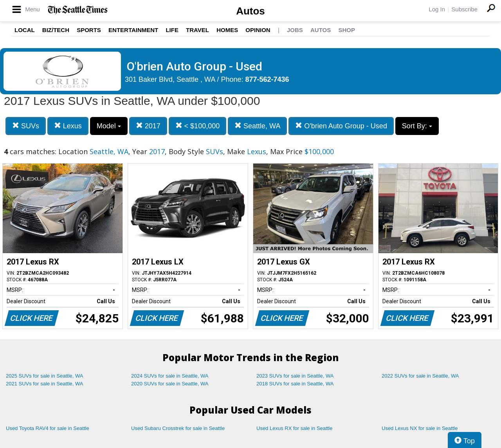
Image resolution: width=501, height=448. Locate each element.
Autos (250, 11)
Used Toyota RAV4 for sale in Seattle (48, 428)
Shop (347, 30)
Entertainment (133, 30)
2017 (148, 126)
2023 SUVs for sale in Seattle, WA (295, 376)
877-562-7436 (267, 79)
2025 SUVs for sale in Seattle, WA (45, 376)
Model (109, 126)
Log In (437, 9)
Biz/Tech (56, 30)
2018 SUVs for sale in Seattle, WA (295, 384)
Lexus (68, 126)
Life (172, 30)
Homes (227, 30)
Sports (89, 30)
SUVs (26, 126)
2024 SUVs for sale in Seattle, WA (170, 376)
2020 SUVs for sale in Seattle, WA (170, 384)
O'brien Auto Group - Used (341, 126)
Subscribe (464, 9)
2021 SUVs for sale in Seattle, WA (45, 384)
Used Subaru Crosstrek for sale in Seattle (178, 428)
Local (25, 30)
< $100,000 (198, 126)
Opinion (258, 30)
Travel (197, 30)
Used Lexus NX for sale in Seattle (420, 428)
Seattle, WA (257, 126)
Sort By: (417, 126)
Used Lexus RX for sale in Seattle (294, 428)
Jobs (295, 30)
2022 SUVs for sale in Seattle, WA (420, 376)
